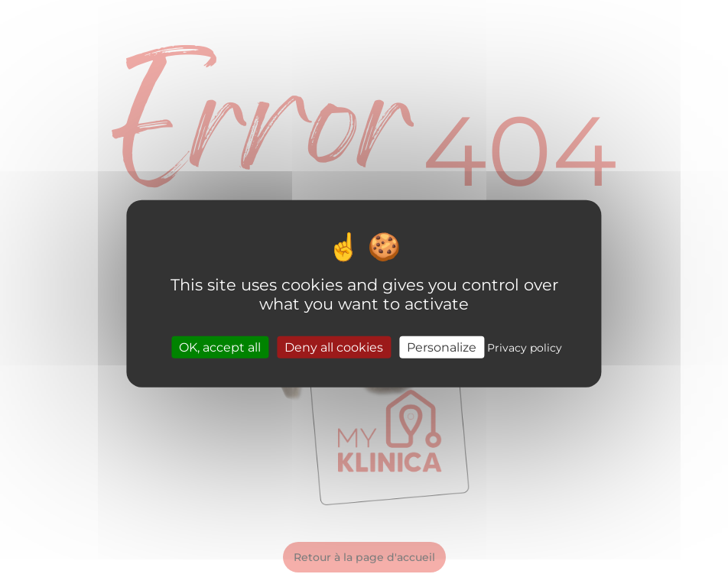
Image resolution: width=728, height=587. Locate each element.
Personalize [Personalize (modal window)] (442, 347)
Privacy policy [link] (525, 347)
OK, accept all (220, 347)
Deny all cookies (334, 347)
